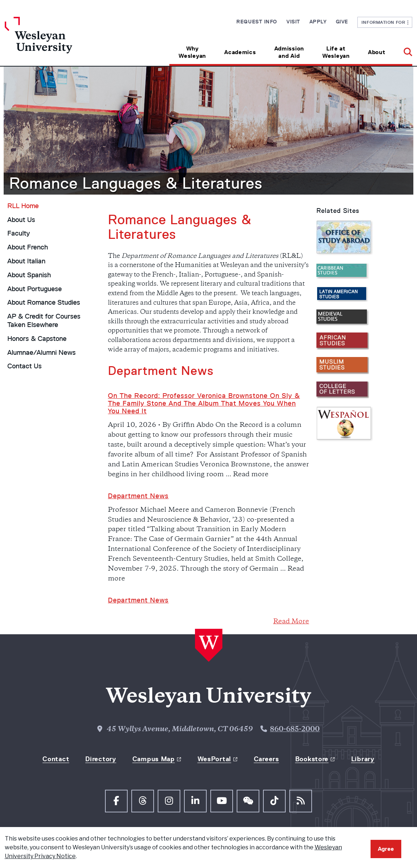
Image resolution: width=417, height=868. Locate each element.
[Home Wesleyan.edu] (56, 41)
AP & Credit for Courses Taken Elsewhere (44, 321)
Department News (138, 496)
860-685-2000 (295, 730)
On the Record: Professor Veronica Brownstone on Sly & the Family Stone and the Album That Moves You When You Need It (204, 404)
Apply (318, 22)
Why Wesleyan (192, 52)
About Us (21, 220)
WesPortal (214, 759)
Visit (293, 22)
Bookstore (312, 759)
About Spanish (29, 275)
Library (363, 759)
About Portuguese (35, 289)
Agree (386, 849)
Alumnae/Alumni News (42, 353)
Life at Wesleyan (336, 52)
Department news (138, 600)
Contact (56, 759)
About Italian (26, 261)
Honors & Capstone (37, 339)
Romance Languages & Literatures (136, 183)
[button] (403, 50)
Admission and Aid (289, 52)
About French (28, 247)
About (377, 52)
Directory (101, 759)
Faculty (19, 233)
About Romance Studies (44, 303)
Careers (266, 759)
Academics (240, 52)
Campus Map (154, 759)
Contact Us (25, 366)
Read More (291, 622)
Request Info (257, 22)
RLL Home (23, 206)
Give (342, 22)
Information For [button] (385, 22)
